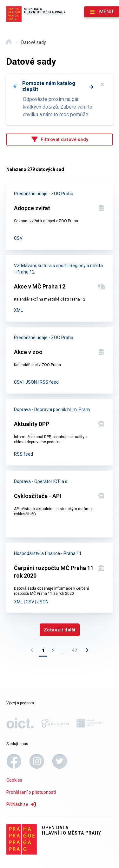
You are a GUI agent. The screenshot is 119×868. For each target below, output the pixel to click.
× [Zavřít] (102, 84)
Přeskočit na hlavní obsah (0, 0)
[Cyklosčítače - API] (60, 504)
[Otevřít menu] (102, 12)
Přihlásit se (21, 804)
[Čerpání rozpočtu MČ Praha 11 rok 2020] (60, 578)
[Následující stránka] (85, 652)
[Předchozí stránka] (34, 652)
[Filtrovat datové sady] (60, 139)
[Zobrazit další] (60, 630)
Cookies (14, 780)
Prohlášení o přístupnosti (31, 792)
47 (75, 651)
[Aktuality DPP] (60, 432)
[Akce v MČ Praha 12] (60, 288)
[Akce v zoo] (60, 360)
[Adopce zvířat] (60, 216)
